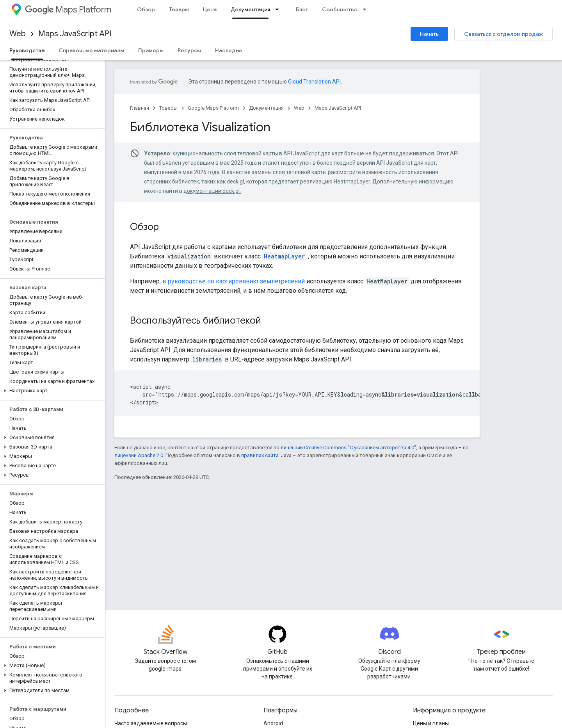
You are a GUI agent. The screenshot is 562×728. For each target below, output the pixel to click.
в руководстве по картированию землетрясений (234, 281)
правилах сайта (260, 455)
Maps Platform (68, 10)
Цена (210, 9)
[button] (51, 391)
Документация (266, 108)
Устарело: (158, 153)
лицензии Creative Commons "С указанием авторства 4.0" (348, 448)
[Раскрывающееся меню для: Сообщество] (367, 9)
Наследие (229, 50)
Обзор (146, 9)
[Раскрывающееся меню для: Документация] (279, 9)
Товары (179, 9)
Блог (302, 9)
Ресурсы (189, 50)
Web (18, 34)
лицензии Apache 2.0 (139, 455)
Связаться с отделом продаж (503, 34)
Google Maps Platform (213, 108)
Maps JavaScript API (75, 34)
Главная (140, 108)
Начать (429, 34)
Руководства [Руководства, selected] (27, 50)
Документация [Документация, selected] (250, 9)
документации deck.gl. (212, 191)
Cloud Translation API (314, 82)
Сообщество (340, 9)
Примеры (151, 50)
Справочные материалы (91, 50)
